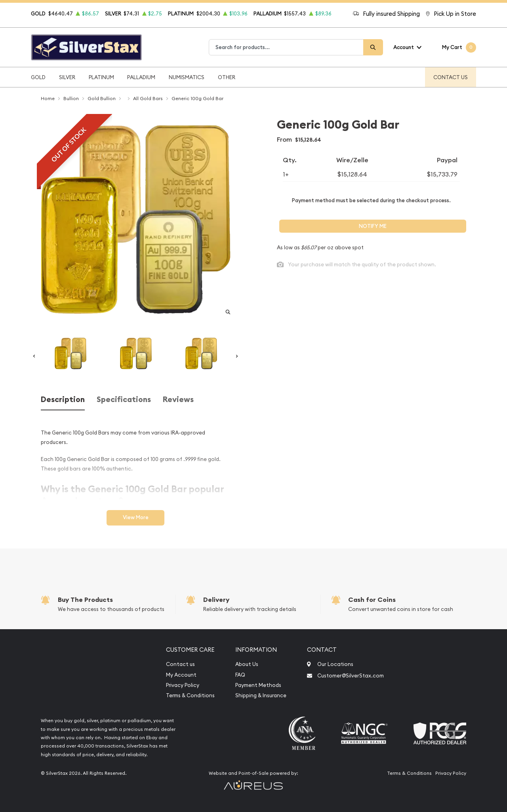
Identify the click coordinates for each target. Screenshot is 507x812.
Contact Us (451, 77)
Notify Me (373, 226)
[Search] (373, 47)
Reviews (178, 399)
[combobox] (286, 47)
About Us (247, 664)
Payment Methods (258, 685)
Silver (67, 77)
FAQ (240, 675)
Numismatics (187, 77)
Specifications (124, 399)
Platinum (101, 77)
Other (227, 77)
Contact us (180, 664)
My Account (181, 675)
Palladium (141, 77)
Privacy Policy (183, 685)
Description (63, 399)
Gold (38, 77)
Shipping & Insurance (261, 695)
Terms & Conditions (190, 695)
